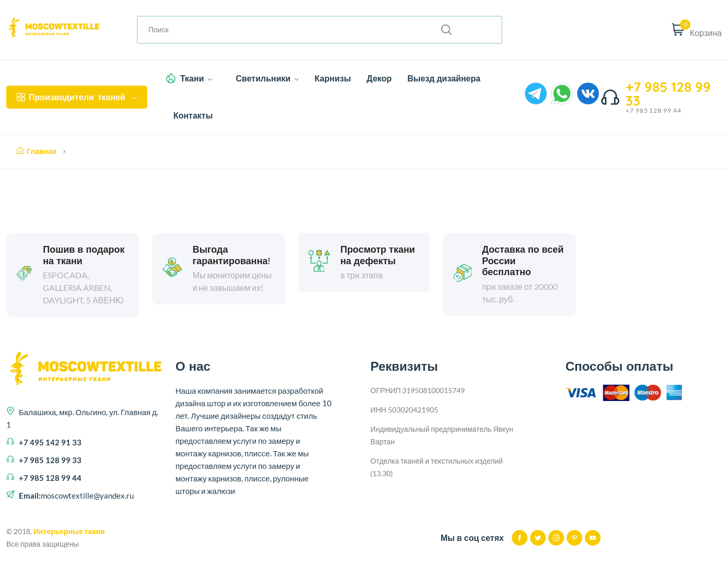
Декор (379, 78)
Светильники (267, 78)
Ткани (196, 78)
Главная (37, 151)
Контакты (193, 115)
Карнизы (333, 78)
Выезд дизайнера (444, 78)
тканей (77, 97)
